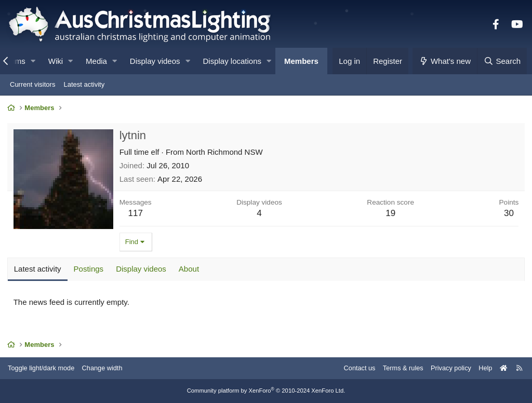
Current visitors (32, 84)
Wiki (56, 61)
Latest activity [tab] (38, 269)
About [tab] (189, 269)
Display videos (155, 61)
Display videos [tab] (142, 269)
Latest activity (84, 84)
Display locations (232, 61)
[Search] (502, 61)
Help (483, 368)
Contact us (354, 368)
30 (508, 214)
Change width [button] (106, 368)
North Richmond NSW (225, 152)
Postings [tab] (89, 269)
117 (136, 214)
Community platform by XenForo (266, 391)
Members (301, 61)
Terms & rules (399, 368)
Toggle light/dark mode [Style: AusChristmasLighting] (44, 368)
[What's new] (445, 61)
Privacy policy (448, 368)
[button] (33, 61)
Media (96, 61)
